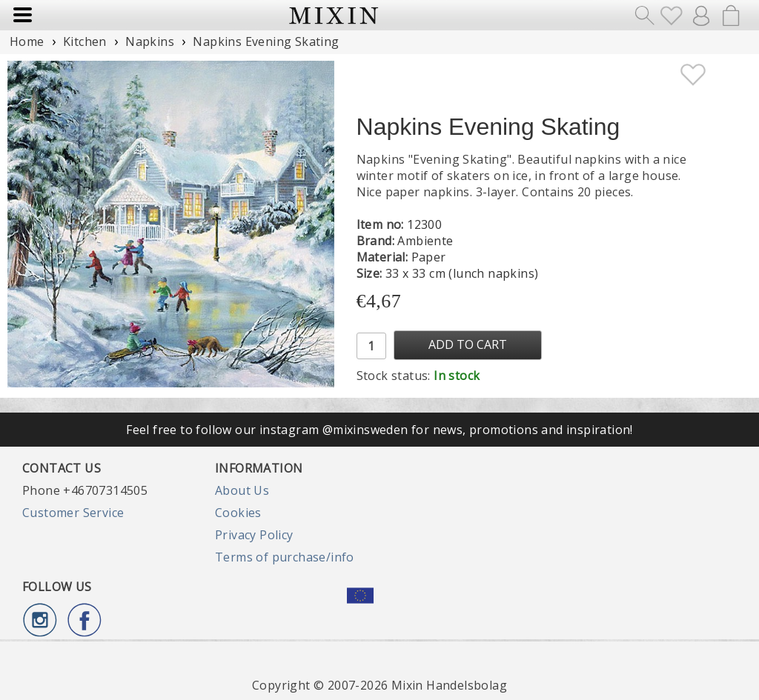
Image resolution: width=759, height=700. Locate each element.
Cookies (238, 513)
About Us (242, 490)
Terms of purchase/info (285, 557)
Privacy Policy (254, 535)
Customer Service (73, 513)
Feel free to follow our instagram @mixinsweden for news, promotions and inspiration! (379, 430)
